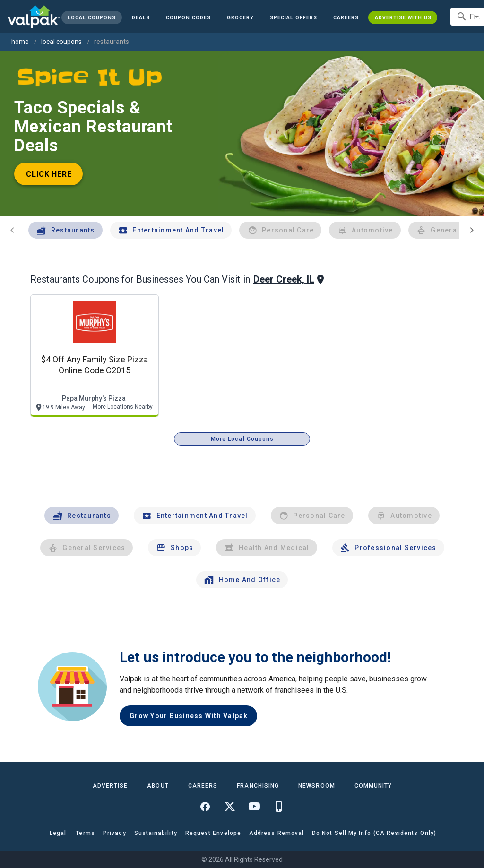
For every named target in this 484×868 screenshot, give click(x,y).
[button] (294, 17)
